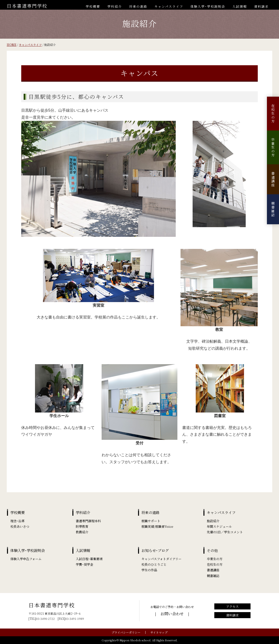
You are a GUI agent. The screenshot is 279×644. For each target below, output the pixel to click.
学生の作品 (149, 570)
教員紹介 (82, 532)
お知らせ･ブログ (155, 550)
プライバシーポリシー (126, 632)
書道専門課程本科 (88, 521)
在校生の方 (273, 114)
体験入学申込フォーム (26, 559)
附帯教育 (82, 526)
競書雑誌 (273, 209)
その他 (212, 550)
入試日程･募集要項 (89, 559)
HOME (12, 45)
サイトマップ (159, 632)
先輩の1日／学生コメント (225, 532)
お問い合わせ (172, 614)
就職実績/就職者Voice (157, 526)
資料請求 (261, 6)
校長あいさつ (20, 526)
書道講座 (273, 179)
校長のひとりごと (154, 564)
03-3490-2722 (45, 619)
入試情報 (240, 6)
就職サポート (151, 521)
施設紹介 (213, 521)
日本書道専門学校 (27, 6)
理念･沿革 (17, 521)
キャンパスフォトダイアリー (161, 559)
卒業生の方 (273, 147)
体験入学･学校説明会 (208, 6)
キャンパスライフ (169, 6)
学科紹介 (115, 6)
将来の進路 (138, 6)
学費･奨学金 (84, 564)
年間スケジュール (219, 526)
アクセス (232, 606)
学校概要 (93, 6)
